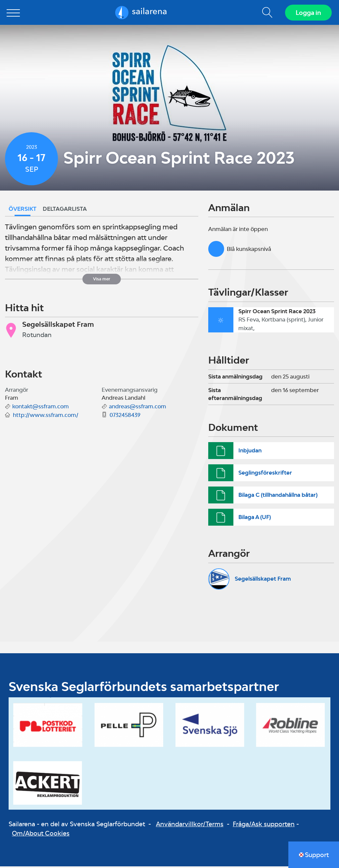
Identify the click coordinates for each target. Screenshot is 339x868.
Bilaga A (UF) (255, 519)
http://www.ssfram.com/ (46, 417)
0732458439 (125, 417)
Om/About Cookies (41, 835)
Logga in (308, 13)
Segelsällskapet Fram (263, 580)
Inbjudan (250, 452)
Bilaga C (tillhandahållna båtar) (278, 496)
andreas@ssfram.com (138, 408)
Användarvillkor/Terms (190, 825)
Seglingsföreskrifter (265, 474)
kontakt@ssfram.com (41, 408)
